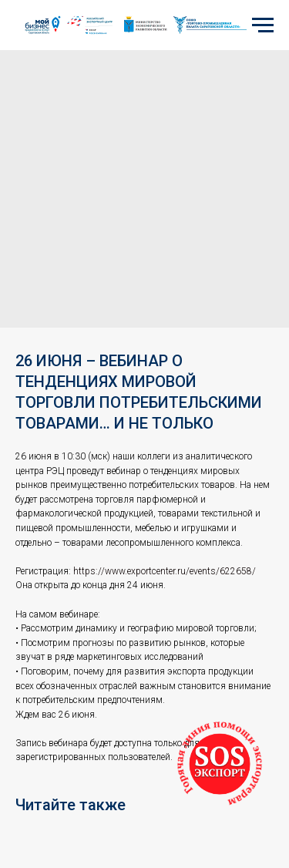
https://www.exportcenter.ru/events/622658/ (165, 571)
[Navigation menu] (263, 25)
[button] (220, 764)
